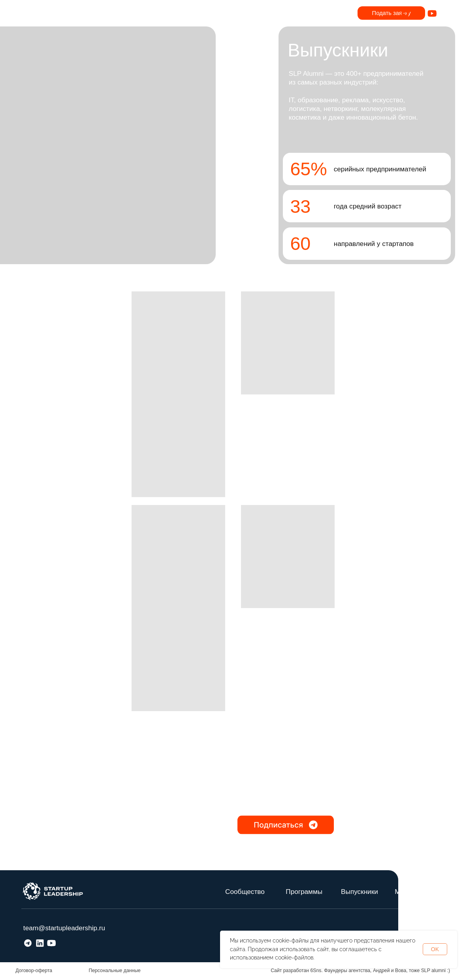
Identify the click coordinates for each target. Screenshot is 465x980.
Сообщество (245, 892)
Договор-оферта (34, 971)
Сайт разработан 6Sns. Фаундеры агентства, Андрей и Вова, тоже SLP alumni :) (360, 971)
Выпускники (360, 892)
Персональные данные (115, 971)
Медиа (405, 892)
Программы (304, 892)
